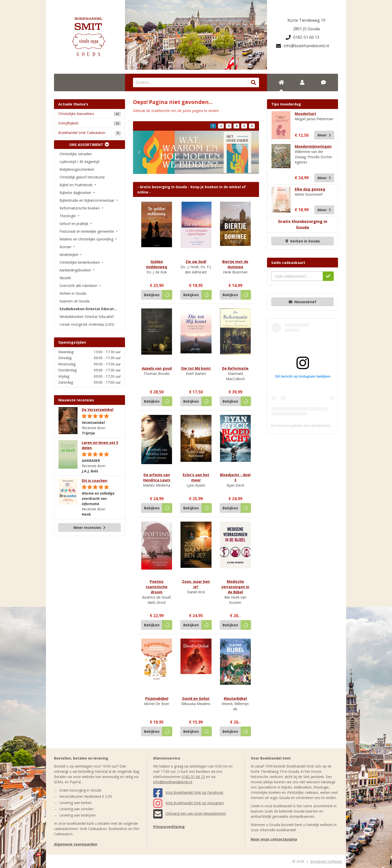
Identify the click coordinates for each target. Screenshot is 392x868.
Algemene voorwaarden (76, 844)
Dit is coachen (94, 480)
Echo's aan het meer (196, 477)
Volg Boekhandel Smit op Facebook (188, 792)
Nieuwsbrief (302, 302)
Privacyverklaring (169, 827)
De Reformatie (235, 368)
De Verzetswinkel (97, 410)
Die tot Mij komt (196, 368)
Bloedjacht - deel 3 (235, 477)
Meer (324, 135)
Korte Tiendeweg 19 (306, 20)
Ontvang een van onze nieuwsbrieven (190, 813)
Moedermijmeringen (313, 146)
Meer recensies (89, 527)
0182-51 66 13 (302, 37)
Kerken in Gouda (303, 241)
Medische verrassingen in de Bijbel (235, 587)
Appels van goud (157, 368)
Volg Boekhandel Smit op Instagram (188, 803)
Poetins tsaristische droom (157, 587)
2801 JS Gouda (306, 29)
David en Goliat (196, 698)
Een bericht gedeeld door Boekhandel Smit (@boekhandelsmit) (320, 426)
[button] (139, 152)
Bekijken (152, 295)
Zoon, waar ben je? (196, 584)
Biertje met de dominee (235, 264)
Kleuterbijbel (235, 698)
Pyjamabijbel (157, 698)
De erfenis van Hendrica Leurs (157, 477)
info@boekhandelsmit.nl (302, 46)
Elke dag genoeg (310, 189)
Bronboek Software (326, 861)
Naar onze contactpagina (274, 839)
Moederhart (305, 114)
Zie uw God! (196, 262)
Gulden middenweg (157, 264)
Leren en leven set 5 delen (100, 445)
